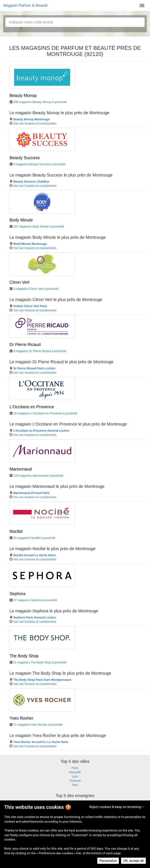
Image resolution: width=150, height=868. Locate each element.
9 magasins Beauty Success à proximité (39, 164)
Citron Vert (19, 282)
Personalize (108, 861)
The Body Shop (24, 656)
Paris (75, 768)
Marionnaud (21, 469)
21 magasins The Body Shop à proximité (40, 662)
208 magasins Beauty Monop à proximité (40, 102)
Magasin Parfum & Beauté (25, 5)
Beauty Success (25, 158)
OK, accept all (133, 861)
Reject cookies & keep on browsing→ (117, 807)
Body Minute (21, 220)
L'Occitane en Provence (32, 407)
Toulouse (75, 781)
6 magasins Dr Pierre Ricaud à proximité (40, 351)
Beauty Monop (23, 95)
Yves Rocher (21, 718)
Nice (75, 785)
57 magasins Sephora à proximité (35, 600)
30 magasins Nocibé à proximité (34, 538)
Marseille (75, 772)
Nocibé (16, 531)
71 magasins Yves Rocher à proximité (38, 725)
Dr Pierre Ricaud (25, 344)
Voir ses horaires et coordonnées (35, 123)
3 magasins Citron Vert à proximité (36, 289)
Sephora (17, 594)
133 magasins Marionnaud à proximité (38, 476)
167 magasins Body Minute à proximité (39, 226)
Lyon (75, 776)
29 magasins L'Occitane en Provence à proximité (45, 413)
